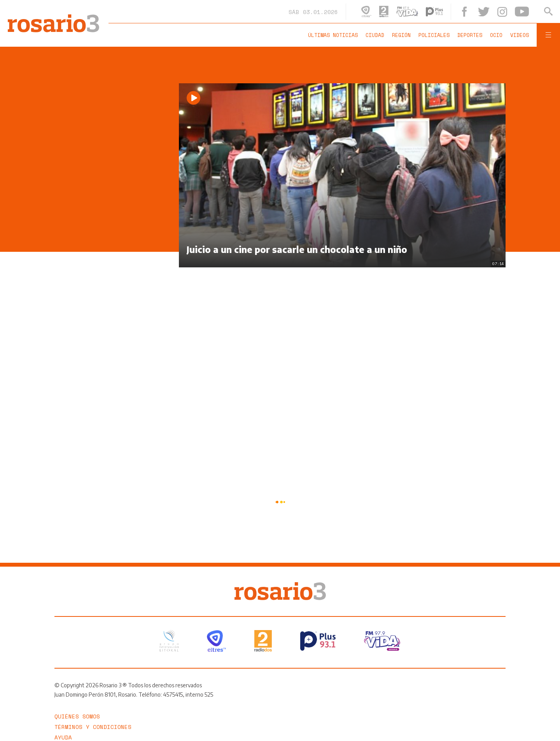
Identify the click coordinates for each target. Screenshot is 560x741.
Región (401, 35)
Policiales (434, 35)
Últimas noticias (333, 35)
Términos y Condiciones (93, 727)
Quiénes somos (77, 716)
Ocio (496, 35)
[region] (113, 200)
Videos (520, 35)
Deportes (470, 35)
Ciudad (375, 35)
